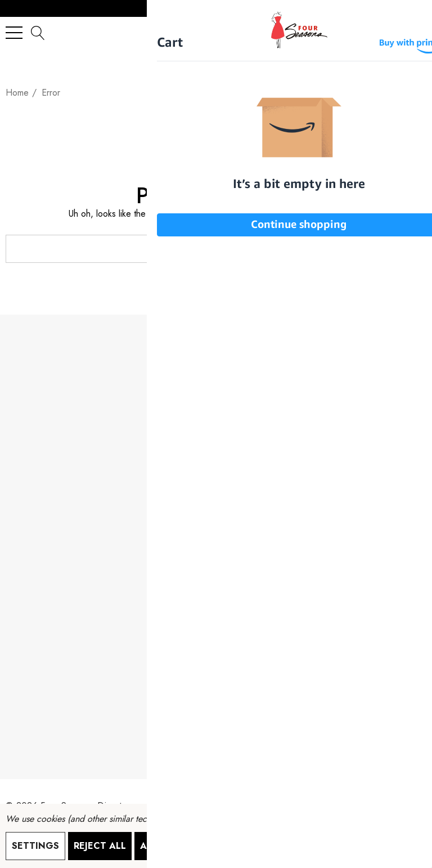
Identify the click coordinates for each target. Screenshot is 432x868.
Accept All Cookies (192, 846)
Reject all (100, 846)
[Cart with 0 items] (413, 32)
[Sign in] (390, 32)
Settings (35, 846)
